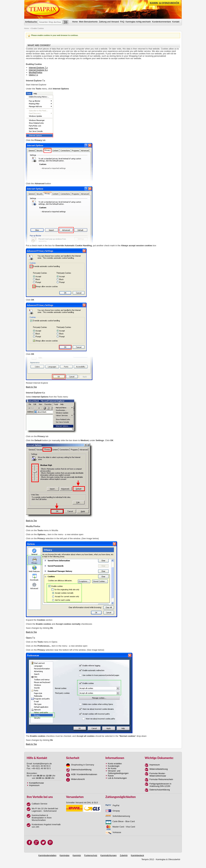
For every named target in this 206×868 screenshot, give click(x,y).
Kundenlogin (114, 766)
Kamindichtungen (108, 855)
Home (26, 28)
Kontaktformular (37, 783)
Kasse (111, 776)
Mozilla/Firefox (36, 72)
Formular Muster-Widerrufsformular (158, 775)
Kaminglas (64, 855)
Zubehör (124, 855)
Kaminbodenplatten (47, 855)
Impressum (34, 785)
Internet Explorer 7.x (38, 68)
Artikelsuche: (31, 22)
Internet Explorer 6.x (38, 70)
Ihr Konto (112, 768)
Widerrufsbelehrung (159, 769)
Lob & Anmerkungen (117, 778)
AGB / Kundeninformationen (84, 774)
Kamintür (77, 855)
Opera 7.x (33, 75)
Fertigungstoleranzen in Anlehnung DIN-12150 (160, 785)
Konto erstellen (115, 764)
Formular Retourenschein (161, 779)
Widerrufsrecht (78, 779)
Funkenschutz (91, 855)
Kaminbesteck (137, 855)
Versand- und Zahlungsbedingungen (118, 772)
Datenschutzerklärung (81, 770)
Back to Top (31, 387)
